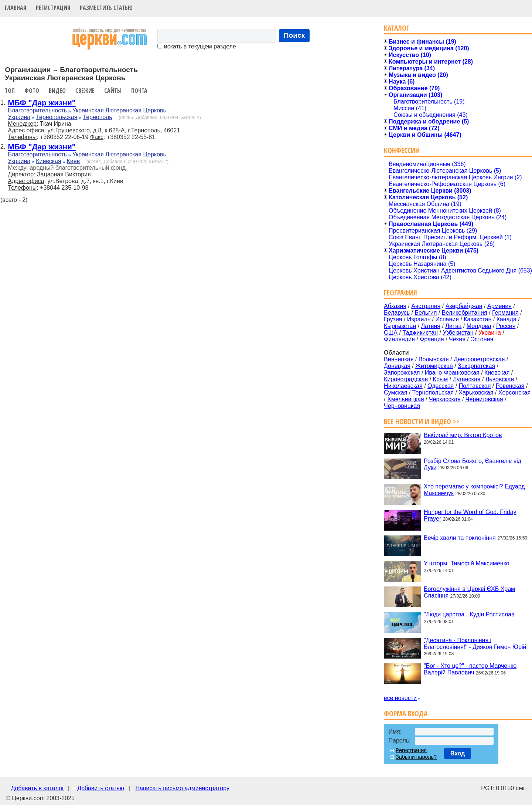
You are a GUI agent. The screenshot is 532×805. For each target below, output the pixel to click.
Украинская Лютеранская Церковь (119, 110)
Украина (19, 117)
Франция (432, 339)
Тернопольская (57, 117)
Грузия (393, 319)
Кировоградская (406, 379)
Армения (499, 306)
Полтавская (475, 386)
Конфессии (402, 150)
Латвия (431, 326)
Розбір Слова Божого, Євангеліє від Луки (473, 464)
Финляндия (399, 339)
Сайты (113, 91)
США (391, 333)
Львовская (500, 379)
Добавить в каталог (37, 788)
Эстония (482, 339)
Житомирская (434, 366)
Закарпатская (476, 366)
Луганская (467, 379)
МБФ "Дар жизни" (42, 103)
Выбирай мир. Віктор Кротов (463, 435)
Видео (57, 91)
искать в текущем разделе (197, 46)
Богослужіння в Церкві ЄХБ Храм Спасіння (469, 592)
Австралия (426, 306)
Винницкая (399, 359)
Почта (139, 91)
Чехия (457, 339)
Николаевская (403, 386)
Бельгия (426, 313)
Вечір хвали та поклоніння (460, 537)
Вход (458, 753)
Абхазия (395, 306)
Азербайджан (464, 306)
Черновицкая (402, 406)
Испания (447, 319)
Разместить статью (106, 8)
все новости (400, 698)
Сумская (395, 393)
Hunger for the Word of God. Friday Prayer (470, 515)
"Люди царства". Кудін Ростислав (469, 614)
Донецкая (397, 366)
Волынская (434, 359)
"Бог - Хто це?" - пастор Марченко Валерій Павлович (470, 669)
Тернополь (97, 117)
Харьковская (476, 393)
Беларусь (397, 313)
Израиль (419, 319)
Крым (441, 379)
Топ (10, 91)
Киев (73, 161)
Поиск (294, 35)
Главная (16, 8)
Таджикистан (420, 333)
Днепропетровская (479, 359)
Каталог (397, 28)
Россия (506, 326)
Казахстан (478, 319)
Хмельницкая (406, 399)
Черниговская (484, 399)
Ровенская (510, 386)
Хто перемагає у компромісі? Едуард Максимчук (474, 490)
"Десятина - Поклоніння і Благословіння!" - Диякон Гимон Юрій (475, 643)
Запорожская (402, 373)
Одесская (441, 386)
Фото (32, 91)
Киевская (48, 161)
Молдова (479, 326)
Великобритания (465, 313)
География (400, 293)
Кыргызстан (400, 326)
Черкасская (445, 399)
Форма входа (406, 713)
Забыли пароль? (416, 757)
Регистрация (53, 8)
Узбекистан (458, 333)
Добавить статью (101, 788)
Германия (505, 313)
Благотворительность (37, 110)
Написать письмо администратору (182, 788)
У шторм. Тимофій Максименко (467, 563)
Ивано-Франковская (452, 373)
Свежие (85, 91)
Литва (453, 326)
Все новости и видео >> (422, 421)
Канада (507, 319)
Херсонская (514, 393)
